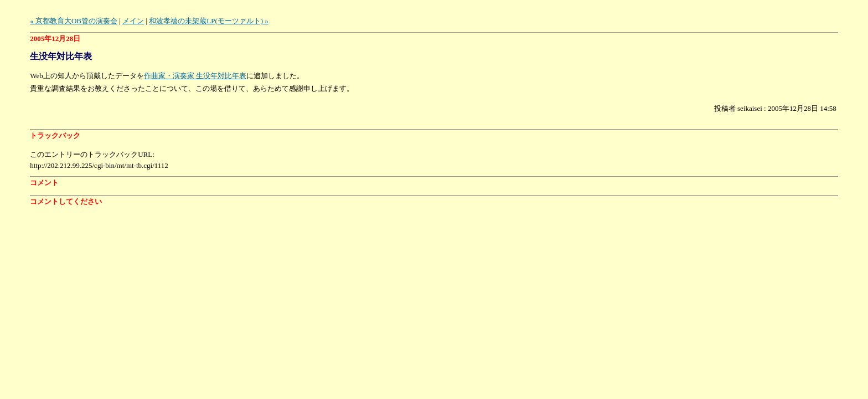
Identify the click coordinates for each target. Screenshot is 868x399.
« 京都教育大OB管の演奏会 (74, 21)
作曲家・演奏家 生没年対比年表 (195, 76)
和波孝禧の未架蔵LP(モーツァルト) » (209, 21)
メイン (133, 21)
